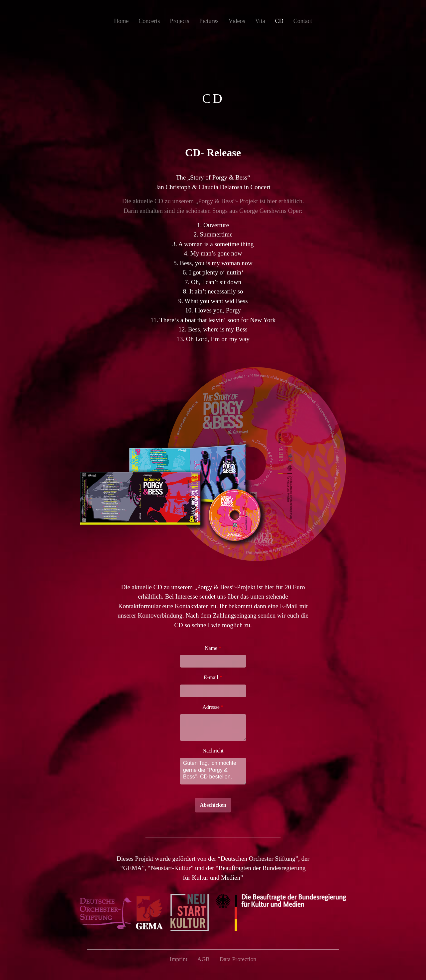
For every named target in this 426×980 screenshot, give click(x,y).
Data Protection (238, 959)
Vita (260, 21)
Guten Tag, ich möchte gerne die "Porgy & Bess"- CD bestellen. (213, 771)
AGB (203, 959)
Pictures (209, 21)
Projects (180, 21)
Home (121, 21)
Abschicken (213, 805)
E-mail (213, 677)
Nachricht (213, 751)
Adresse (213, 707)
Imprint (178, 959)
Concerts (149, 21)
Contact (303, 21)
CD (279, 21)
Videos (237, 21)
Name (213, 648)
